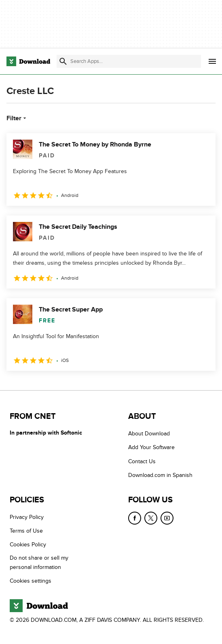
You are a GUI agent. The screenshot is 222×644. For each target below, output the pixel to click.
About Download (149, 434)
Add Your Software (151, 448)
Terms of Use (26, 531)
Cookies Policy (28, 545)
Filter (17, 118)
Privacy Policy (27, 517)
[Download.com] (28, 61)
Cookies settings (31, 581)
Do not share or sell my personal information (39, 562)
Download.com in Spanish (160, 475)
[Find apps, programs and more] (129, 61)
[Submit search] (63, 61)
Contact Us (142, 461)
